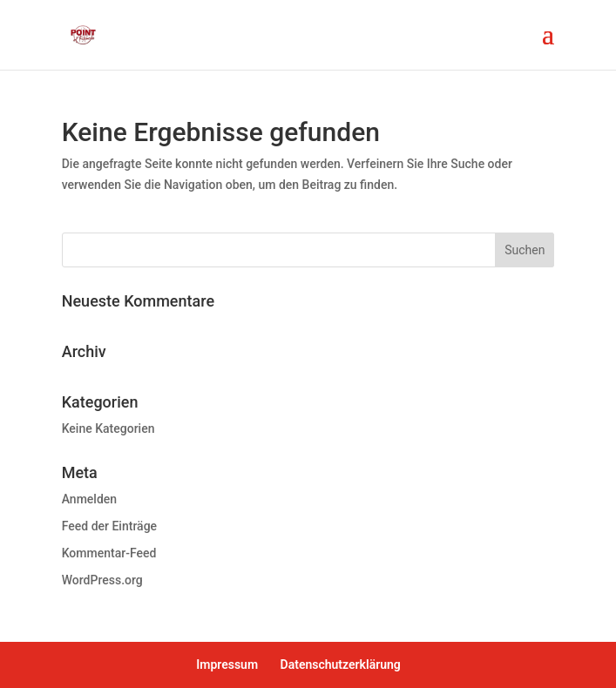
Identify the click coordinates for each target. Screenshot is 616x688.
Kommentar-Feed (109, 553)
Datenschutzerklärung (341, 664)
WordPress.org (102, 580)
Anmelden (89, 499)
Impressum (227, 664)
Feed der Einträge (109, 526)
